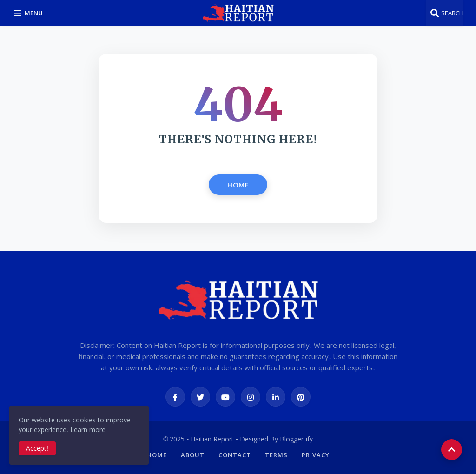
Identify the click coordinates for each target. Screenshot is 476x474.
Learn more (88, 430)
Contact (235, 455)
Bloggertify (296, 439)
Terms (276, 455)
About (193, 455)
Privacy (316, 455)
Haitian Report (212, 439)
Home (238, 185)
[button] (30, 13)
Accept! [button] (37, 448)
